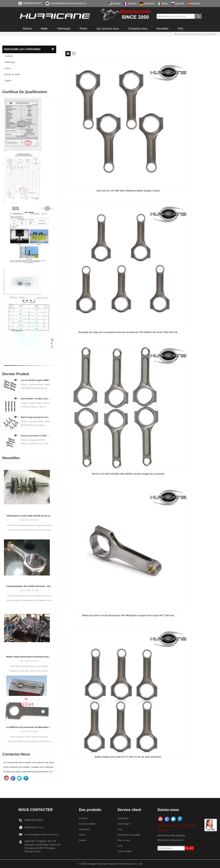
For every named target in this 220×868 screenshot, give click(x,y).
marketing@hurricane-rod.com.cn (68, 3)
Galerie (8, 81)
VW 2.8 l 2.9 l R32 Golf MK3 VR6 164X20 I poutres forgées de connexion (193, 116)
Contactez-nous (138, 29)
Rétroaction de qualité (129, 835)
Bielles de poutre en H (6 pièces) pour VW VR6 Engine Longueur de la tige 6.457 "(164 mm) (90, 180)
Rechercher (193, 34)
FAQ (180, 29)
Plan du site (124, 840)
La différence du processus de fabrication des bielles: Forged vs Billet (29, 727)
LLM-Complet (125, 851)
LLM (120, 846)
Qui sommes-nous (108, 29)
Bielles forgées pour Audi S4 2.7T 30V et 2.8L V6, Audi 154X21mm (142, 180)
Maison (27, 29)
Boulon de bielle (12, 74)
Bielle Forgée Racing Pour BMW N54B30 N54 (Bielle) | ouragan (36, 417)
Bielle (44, 29)
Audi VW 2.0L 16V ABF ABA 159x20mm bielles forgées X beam (90, 116)
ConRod (8, 56)
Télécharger (124, 824)
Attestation (123, 818)
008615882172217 (35, 827)
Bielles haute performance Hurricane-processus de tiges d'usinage (29, 657)
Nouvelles (162, 29)
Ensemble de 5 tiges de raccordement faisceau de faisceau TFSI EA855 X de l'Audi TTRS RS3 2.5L (142, 116)
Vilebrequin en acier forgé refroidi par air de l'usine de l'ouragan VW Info (29, 516)
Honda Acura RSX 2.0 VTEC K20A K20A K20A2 (36, 436)
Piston (84, 29)
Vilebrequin (64, 29)
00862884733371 (33, 3)
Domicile (180, 34)
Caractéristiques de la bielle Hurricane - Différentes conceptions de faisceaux (29, 586)
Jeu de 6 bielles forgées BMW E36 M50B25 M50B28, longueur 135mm (36, 380)
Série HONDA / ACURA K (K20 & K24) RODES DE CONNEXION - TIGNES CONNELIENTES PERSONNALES (36, 399)
